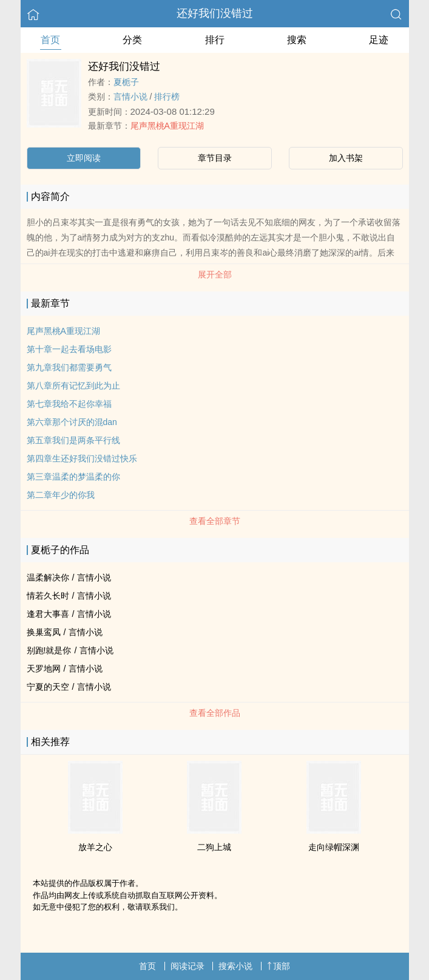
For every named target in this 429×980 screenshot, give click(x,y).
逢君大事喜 (48, 614)
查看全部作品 (215, 713)
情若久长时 (48, 596)
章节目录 (215, 158)
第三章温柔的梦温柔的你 (73, 477)
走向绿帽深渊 (334, 847)
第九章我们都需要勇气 (69, 367)
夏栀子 (126, 82)
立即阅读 (84, 158)
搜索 (297, 40)
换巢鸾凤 (44, 632)
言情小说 (130, 97)
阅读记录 (187, 966)
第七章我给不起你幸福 (69, 404)
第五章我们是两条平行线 (73, 440)
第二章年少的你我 (61, 495)
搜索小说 (235, 966)
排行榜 (167, 97)
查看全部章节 (215, 521)
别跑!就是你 (49, 650)
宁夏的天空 (48, 687)
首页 (50, 40)
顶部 (279, 966)
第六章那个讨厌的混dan (72, 422)
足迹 (379, 40)
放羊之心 (95, 847)
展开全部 (215, 274)
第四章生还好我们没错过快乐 (82, 458)
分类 (132, 40)
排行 (215, 40)
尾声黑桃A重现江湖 (167, 126)
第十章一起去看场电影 (69, 349)
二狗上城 (214, 847)
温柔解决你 (48, 577)
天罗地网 (44, 669)
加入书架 (346, 158)
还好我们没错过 (215, 13)
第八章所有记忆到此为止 (73, 386)
